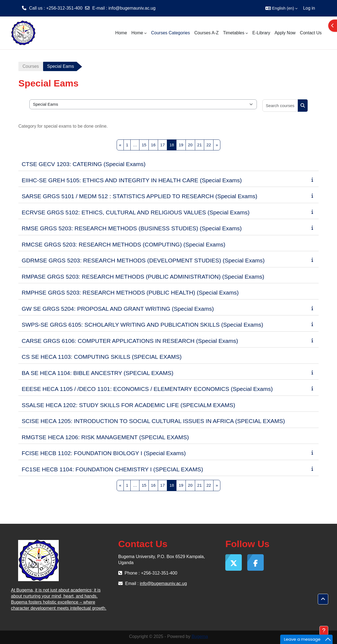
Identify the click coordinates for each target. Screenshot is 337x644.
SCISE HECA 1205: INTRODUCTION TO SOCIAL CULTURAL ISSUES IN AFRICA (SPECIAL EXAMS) (153, 421)
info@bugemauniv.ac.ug (132, 8)
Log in (309, 8)
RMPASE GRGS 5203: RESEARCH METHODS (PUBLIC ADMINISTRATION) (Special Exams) (143, 277)
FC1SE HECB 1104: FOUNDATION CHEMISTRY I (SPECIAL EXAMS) (112, 469)
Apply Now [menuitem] (285, 33)
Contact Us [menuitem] (311, 33)
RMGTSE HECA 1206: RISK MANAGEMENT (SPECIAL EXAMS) (105, 437)
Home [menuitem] (121, 33)
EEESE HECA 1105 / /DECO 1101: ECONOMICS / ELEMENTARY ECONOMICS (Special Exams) (147, 389)
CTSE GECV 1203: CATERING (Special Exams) (84, 164)
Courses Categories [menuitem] (170, 33)
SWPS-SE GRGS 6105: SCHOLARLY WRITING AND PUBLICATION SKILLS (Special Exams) (142, 325)
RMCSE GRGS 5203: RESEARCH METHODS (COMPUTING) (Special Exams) (123, 244)
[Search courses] (280, 106)
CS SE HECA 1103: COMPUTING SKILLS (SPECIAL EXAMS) (102, 357)
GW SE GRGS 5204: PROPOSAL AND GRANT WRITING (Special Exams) (118, 309)
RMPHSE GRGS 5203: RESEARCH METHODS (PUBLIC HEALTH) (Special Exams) (130, 292)
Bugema (200, 636)
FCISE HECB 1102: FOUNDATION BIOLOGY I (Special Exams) (104, 453)
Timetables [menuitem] (234, 33)
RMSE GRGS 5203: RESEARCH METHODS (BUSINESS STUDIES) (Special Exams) (132, 228)
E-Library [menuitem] (261, 33)
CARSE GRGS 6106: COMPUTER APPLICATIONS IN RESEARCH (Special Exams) (130, 341)
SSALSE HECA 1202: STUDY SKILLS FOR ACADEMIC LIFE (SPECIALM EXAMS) (128, 405)
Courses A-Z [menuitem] (207, 33)
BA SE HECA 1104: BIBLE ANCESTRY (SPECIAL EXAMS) (98, 373)
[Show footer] (324, 631)
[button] (281, 8)
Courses (31, 66)
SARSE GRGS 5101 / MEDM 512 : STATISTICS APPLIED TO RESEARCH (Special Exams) (140, 196)
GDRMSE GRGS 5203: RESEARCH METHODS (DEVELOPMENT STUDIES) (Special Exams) (143, 260)
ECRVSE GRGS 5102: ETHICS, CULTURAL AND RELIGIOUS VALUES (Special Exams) (136, 212)
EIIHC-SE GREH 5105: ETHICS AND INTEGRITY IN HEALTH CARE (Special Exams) (132, 180)
